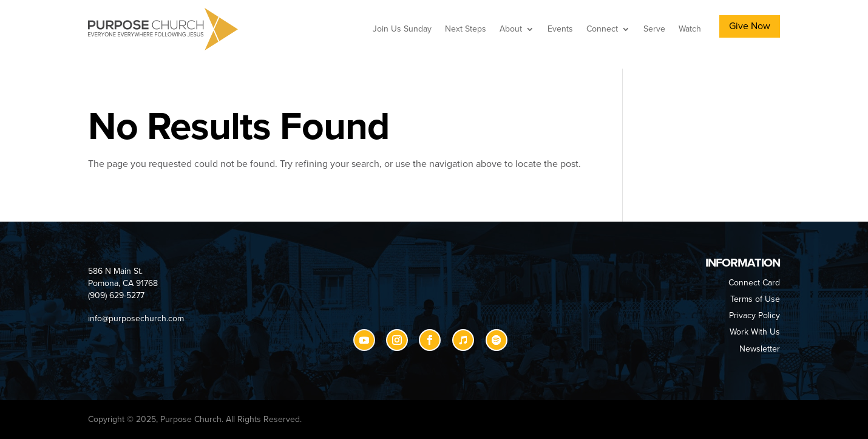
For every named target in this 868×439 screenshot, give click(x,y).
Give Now (750, 26)
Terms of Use (755, 299)
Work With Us (755, 332)
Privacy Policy (754, 315)
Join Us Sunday (402, 29)
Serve (654, 29)
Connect (602, 29)
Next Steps (466, 29)
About (511, 29)
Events (560, 29)
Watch (690, 29)
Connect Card (754, 283)
